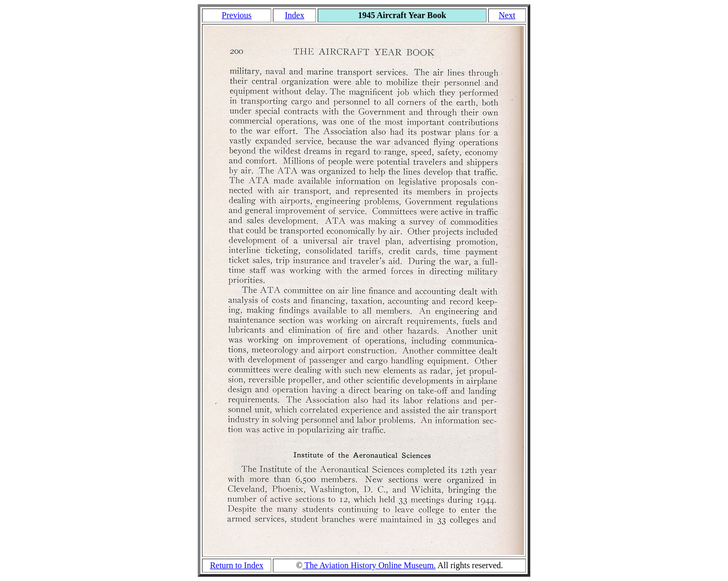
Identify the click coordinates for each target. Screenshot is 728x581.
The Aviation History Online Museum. (369, 565)
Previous (237, 15)
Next (507, 15)
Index (294, 15)
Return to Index (237, 565)
